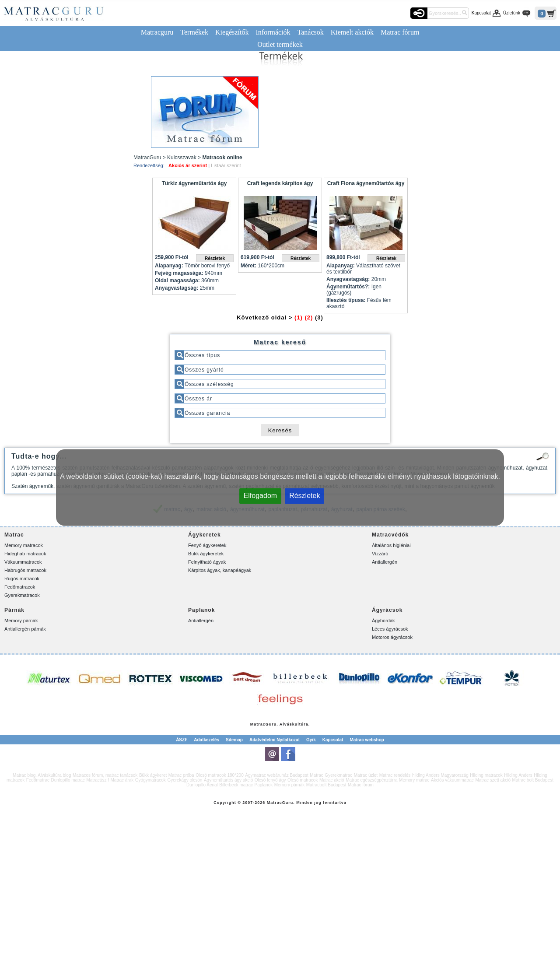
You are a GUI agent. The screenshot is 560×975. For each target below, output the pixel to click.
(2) (309, 317)
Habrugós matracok (25, 570)
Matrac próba (181, 775)
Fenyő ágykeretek (207, 545)
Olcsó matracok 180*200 (220, 775)
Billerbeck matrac (236, 785)
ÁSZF (182, 740)
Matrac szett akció (493, 780)
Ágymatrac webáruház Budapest (277, 775)
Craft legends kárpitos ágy (280, 183)
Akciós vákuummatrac (452, 780)
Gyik (311, 740)
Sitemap (234, 740)
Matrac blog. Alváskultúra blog (42, 775)
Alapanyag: (169, 266)
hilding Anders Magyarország (440, 775)
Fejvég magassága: (179, 273)
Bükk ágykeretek (206, 554)
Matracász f (98, 780)
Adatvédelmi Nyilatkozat (275, 740)
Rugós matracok (22, 579)
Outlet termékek (280, 44)
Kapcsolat (481, 13)
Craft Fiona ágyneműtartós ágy (366, 183)
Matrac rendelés (395, 775)
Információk (273, 32)
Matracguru (157, 32)
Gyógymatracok (150, 780)
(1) (299, 317)
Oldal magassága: (177, 281)
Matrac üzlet (366, 775)
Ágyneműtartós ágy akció (228, 780)
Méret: (248, 266)
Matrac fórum (400, 32)
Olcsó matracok (303, 780)
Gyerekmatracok (22, 595)
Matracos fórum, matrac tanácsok (105, 775)
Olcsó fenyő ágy (270, 780)
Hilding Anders (518, 775)
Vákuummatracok (23, 562)
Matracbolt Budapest (326, 785)
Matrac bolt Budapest (533, 780)
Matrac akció (332, 780)
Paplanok (264, 785)
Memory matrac (414, 780)
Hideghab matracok (25, 554)
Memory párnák (21, 621)
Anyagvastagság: (177, 288)
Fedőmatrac (38, 780)
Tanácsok (311, 32)
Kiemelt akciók (352, 32)
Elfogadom (261, 496)
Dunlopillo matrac (68, 780)
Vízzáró (380, 554)
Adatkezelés (206, 740)
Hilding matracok (486, 775)
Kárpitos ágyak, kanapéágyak (220, 570)
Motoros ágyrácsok (392, 637)
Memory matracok (24, 545)
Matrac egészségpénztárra (371, 780)
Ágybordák (383, 621)
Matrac (258, 724)
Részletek (304, 496)
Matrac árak (122, 780)
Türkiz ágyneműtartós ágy (194, 183)
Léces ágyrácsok (390, 629)
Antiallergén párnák (25, 629)
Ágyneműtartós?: (348, 287)
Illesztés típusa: (346, 300)
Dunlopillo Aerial (202, 785)
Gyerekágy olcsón (185, 780)
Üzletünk (512, 13)
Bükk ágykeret (153, 775)
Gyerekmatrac (338, 775)
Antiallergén (385, 562)
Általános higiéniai (391, 545)
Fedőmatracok (20, 587)
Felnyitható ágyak (207, 562)
